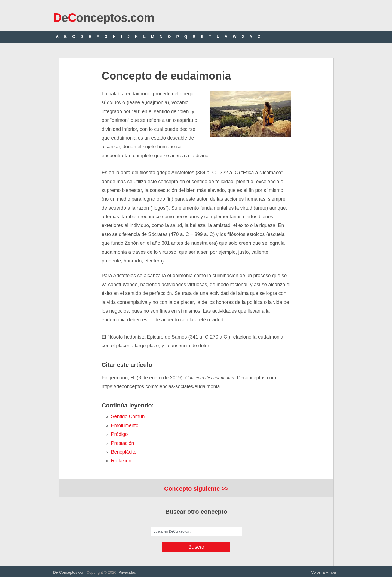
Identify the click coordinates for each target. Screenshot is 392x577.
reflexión (121, 461)
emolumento (125, 425)
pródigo (119, 434)
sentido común (128, 416)
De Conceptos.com (69, 572)
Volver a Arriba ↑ (325, 572)
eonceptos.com (104, 18)
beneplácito (124, 452)
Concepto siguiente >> (196, 489)
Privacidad (127, 572)
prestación (122, 443)
